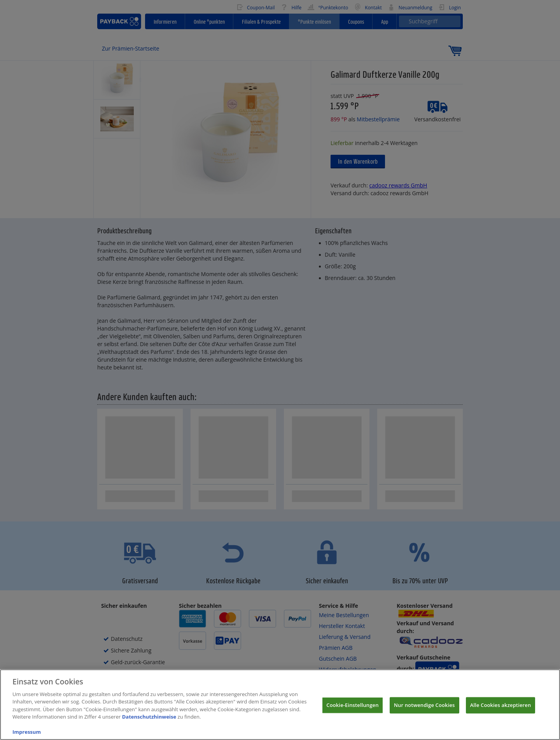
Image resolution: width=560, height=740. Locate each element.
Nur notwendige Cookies (424, 718)
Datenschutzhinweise (149, 730)
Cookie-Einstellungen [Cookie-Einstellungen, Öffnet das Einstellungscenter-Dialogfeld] (352, 718)
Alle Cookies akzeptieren (501, 718)
